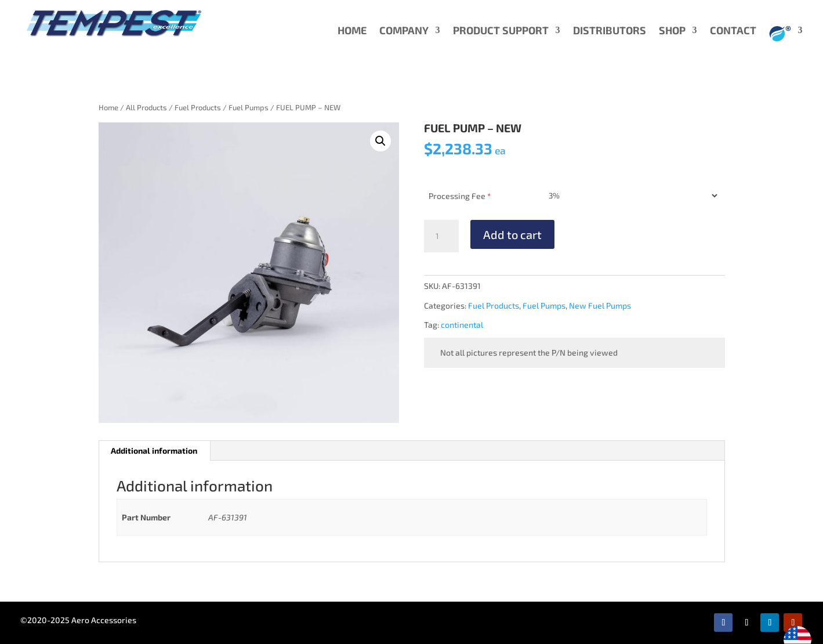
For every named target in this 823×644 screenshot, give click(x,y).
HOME (352, 31)
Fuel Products (198, 107)
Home (108, 107)
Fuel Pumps (249, 107)
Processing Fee (460, 196)
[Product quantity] (441, 236)
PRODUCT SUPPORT (501, 31)
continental (462, 325)
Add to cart (512, 234)
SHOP (672, 31)
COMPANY (404, 31)
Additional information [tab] (154, 451)
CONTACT (733, 31)
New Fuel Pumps (600, 305)
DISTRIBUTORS (610, 31)
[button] (380, 141)
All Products (146, 107)
